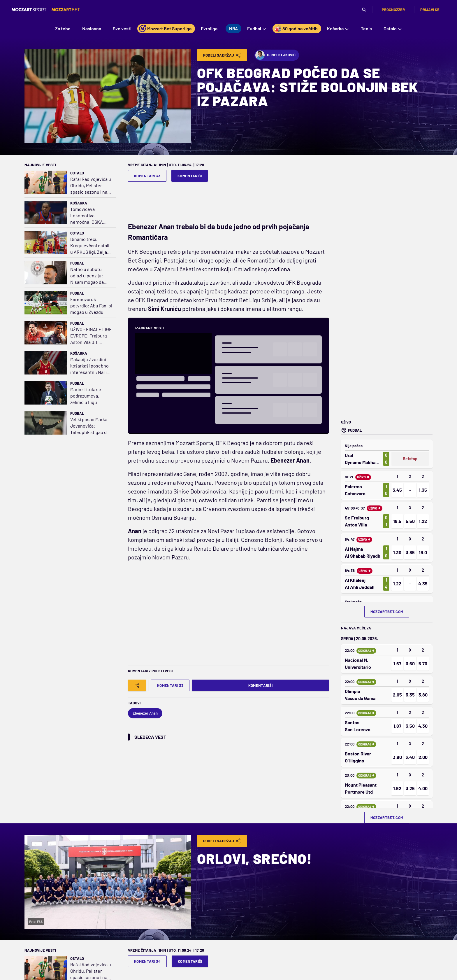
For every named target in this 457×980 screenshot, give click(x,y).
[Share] (137, 685)
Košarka (79, 203)
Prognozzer (393, 10)
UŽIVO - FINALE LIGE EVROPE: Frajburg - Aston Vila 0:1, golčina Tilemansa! (91, 336)
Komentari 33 (147, 176)
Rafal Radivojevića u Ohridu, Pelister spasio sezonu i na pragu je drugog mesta (91, 186)
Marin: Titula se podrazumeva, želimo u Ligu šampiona (86, 396)
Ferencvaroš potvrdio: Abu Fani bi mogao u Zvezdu (91, 306)
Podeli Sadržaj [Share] (222, 55)
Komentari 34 (147, 961)
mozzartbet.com (387, 612)
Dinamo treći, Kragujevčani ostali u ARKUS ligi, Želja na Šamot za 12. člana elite (91, 246)
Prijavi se (430, 10)
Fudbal (77, 263)
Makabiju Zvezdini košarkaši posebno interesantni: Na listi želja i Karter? (91, 366)
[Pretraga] (364, 10)
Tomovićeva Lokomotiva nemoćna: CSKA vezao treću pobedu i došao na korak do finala (90, 216)
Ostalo (77, 173)
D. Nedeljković (275, 55)
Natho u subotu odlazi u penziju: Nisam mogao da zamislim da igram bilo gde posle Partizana (88, 276)
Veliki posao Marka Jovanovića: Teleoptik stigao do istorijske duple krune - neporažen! (90, 426)
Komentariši (190, 176)
